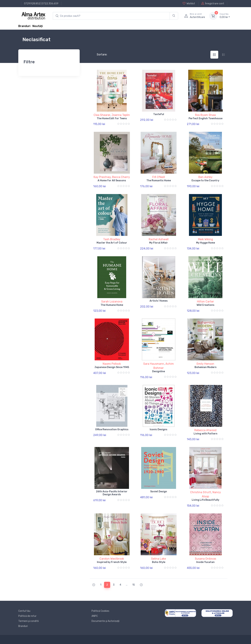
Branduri (24, 26)
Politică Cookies (100, 611)
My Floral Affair (159, 243)
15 (134, 585)
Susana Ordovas (206, 559)
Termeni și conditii (28, 621)
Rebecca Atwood (205, 430)
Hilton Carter (205, 302)
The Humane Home (112, 305)
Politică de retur (27, 616)
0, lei (225, 16)
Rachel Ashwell (159, 239)
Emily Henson (205, 364)
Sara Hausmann (154, 364)
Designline (159, 371)
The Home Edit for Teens (112, 118)
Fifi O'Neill (159, 177)
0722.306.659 (50, 4)
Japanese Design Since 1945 (112, 367)
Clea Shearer (102, 115)
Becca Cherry (121, 177)
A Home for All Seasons (112, 181)
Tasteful (159, 114)
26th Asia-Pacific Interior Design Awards (112, 493)
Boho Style (159, 562)
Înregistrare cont (213, 3)
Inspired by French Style (112, 562)
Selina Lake (159, 559)
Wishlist (189, 3)
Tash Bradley (112, 239)
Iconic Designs (159, 429)
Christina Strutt (201, 492)
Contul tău (24, 611)
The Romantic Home (159, 181)
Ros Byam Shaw (206, 115)
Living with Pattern (206, 434)
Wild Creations (206, 305)
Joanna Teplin (121, 115)
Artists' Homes (159, 301)
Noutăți (38, 26)
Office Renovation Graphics (112, 429)
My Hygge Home (206, 243)
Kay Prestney (102, 177)
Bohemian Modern (206, 367)
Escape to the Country (205, 181)
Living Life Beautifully (206, 500)
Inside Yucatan (205, 562)
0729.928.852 (32, 4)
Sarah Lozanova (112, 302)
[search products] (111, 16)
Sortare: (99, 54)
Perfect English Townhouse (206, 118)
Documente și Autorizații (105, 621)
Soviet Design (159, 492)
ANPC (95, 616)
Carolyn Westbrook (112, 559)
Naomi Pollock (112, 364)
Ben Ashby (205, 177)
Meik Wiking (206, 239)
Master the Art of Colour (112, 243)
